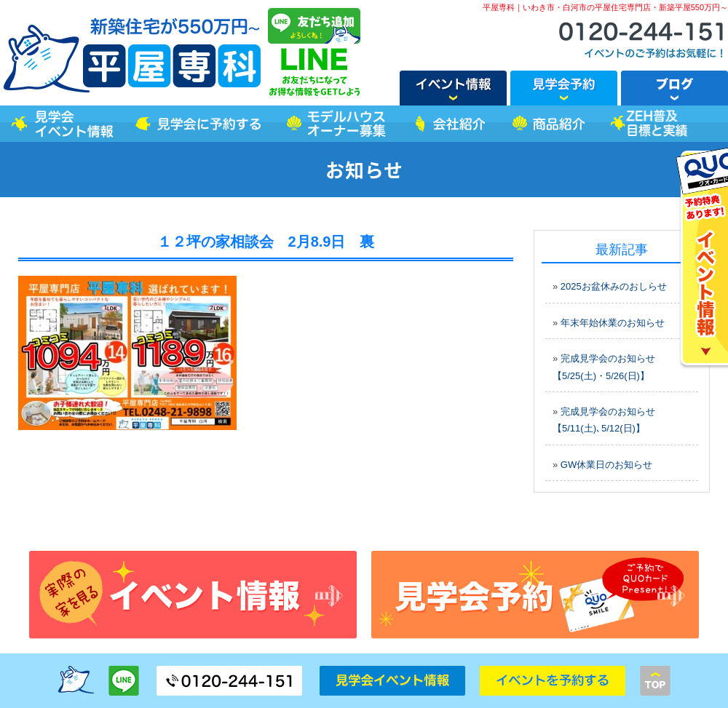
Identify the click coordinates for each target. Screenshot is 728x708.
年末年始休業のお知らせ (613, 323)
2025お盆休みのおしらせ (614, 286)
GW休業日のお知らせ (606, 465)
